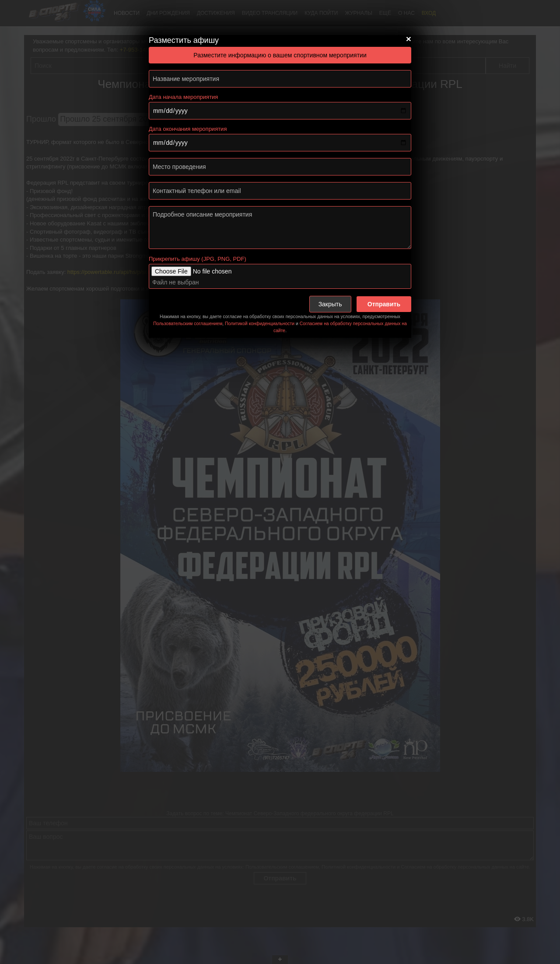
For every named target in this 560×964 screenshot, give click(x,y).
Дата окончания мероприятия (188, 129)
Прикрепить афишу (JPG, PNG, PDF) (198, 259)
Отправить (384, 304)
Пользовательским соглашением (188, 324)
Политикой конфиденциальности (260, 324)
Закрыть (330, 304)
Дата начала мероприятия (183, 97)
